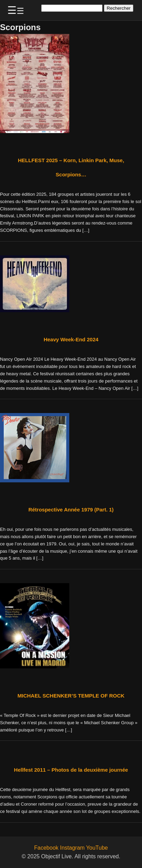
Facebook (46, 848)
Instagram (72, 848)
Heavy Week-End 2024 (71, 339)
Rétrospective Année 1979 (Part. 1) (71, 510)
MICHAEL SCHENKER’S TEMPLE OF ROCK (71, 696)
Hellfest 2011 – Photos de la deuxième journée (71, 770)
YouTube (97, 848)
